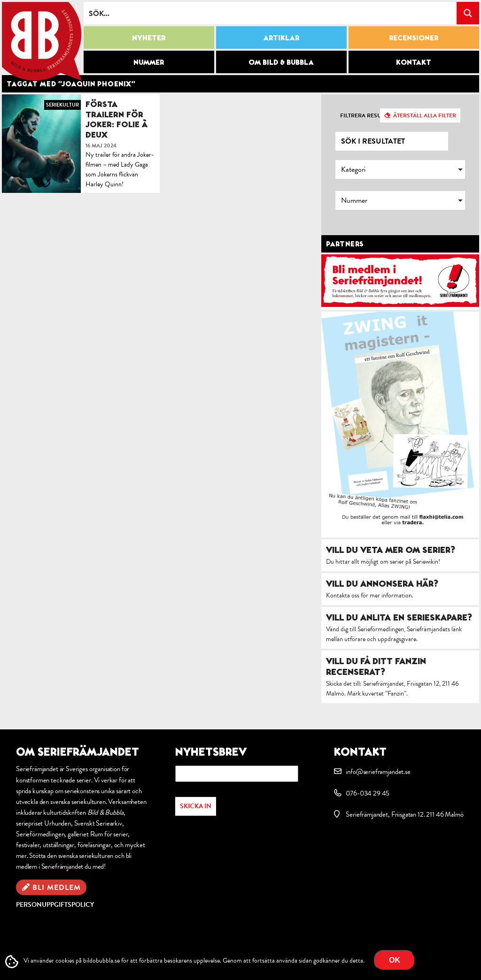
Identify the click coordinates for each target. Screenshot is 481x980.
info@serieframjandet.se (378, 772)
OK (395, 960)
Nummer (149, 62)
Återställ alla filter (425, 115)
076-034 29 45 (368, 793)
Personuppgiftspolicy (55, 905)
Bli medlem (57, 888)
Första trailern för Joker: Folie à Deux (116, 119)
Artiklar (281, 38)
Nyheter (149, 38)
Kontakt (414, 62)
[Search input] (271, 13)
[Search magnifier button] (468, 13)
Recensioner (414, 38)
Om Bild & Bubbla (281, 62)
